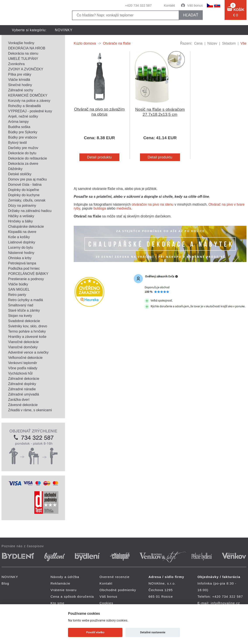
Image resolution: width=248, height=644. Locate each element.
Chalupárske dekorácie (26, 227)
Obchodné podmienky (118, 590)
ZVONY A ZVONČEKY (26, 69)
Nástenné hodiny (21, 253)
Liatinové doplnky (22, 242)
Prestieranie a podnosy (26, 279)
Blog (5, 583)
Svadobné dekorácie (24, 321)
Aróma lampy (18, 122)
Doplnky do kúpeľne (24, 190)
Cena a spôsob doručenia (72, 596)
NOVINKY (64, 30)
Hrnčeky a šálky (20, 221)
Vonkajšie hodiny (21, 43)
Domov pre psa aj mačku (27, 179)
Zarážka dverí (19, 400)
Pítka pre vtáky (20, 74)
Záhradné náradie (22, 389)
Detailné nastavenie (153, 632)
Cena (198, 43)
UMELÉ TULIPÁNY (23, 59)
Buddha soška (19, 127)
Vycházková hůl (20, 373)
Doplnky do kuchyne (24, 195)
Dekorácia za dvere (23, 164)
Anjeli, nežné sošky (23, 116)
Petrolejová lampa (22, 263)
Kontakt (169, 5)
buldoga (100, 208)
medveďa (124, 208)
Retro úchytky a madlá (25, 300)
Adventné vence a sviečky (28, 352)
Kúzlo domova (85, 43)
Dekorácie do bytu (22, 153)
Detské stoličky (20, 174)
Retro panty (17, 295)
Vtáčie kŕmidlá (19, 80)
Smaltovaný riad (21, 305)
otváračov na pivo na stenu (153, 204)
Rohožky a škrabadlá (24, 106)
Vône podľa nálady (23, 368)
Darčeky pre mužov (23, 148)
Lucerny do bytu (21, 247)
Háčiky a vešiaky (21, 216)
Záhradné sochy (21, 90)
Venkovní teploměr (23, 363)
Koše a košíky (19, 237)
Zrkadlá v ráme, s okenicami (30, 410)
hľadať (191, 15)
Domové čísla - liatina (25, 185)
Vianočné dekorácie (23, 342)
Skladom (229, 43)
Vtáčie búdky (18, 284)
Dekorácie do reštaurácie (28, 158)
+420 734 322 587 (138, 5)
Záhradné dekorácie (24, 379)
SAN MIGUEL (19, 289)
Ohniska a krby (20, 258)
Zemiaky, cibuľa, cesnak (27, 200)
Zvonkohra (16, 64)
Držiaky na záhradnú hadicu (30, 211)
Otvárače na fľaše (117, 43)
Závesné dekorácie (23, 405)
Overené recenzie (115, 577)
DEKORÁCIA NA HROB (27, 48)
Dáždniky (15, 169)
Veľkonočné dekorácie (25, 358)
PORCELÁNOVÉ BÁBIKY (28, 274)
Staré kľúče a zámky (24, 310)
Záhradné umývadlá (24, 394)
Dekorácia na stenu (23, 53)
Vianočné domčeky (23, 347)
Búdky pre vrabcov (23, 137)
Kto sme (57, 603)
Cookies (106, 603)
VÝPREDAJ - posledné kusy (30, 111)
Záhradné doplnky (22, 384)
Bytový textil (17, 143)
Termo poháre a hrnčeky (27, 331)
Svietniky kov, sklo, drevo (28, 326)
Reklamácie (60, 583)
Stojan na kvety (20, 316)
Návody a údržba (65, 577)
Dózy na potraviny (22, 206)
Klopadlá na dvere (22, 232)
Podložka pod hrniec (24, 268)
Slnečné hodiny (20, 85)
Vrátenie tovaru (64, 590)
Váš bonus (195, 5)
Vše (243, 43)
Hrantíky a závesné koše (27, 337)
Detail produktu (99, 157)
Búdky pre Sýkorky (23, 132)
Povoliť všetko (95, 632)
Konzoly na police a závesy (29, 101)
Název (212, 43)
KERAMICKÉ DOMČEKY (28, 95)
